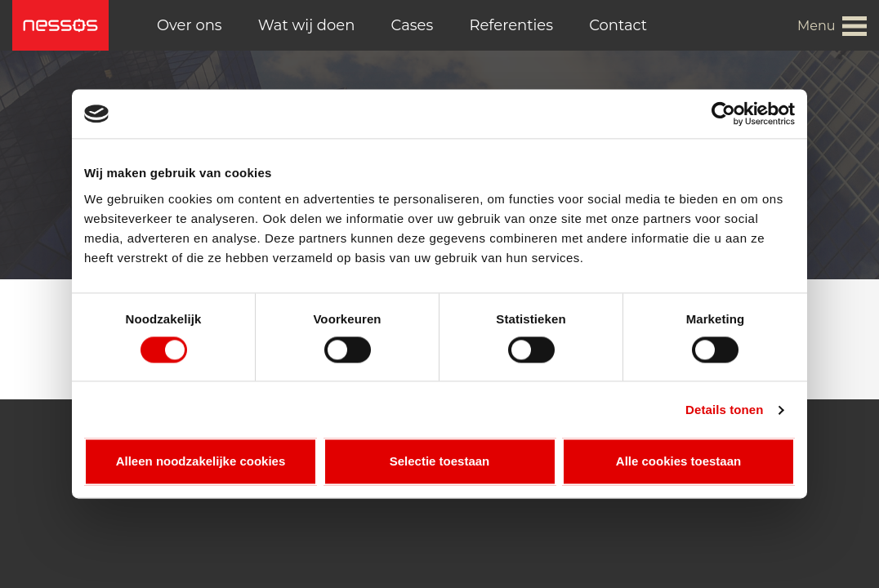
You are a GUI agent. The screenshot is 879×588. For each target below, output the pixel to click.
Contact (618, 25)
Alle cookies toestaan (678, 462)
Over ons (190, 25)
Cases (413, 25)
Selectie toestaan (440, 462)
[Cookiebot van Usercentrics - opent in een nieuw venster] (723, 114)
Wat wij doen (307, 25)
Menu (817, 26)
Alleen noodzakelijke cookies (201, 462)
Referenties (511, 25)
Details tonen (724, 410)
